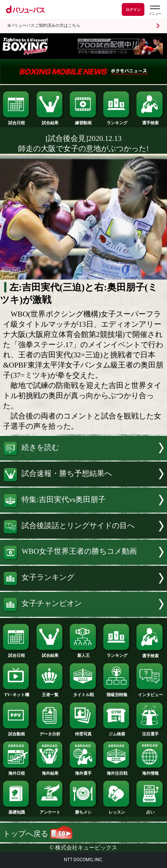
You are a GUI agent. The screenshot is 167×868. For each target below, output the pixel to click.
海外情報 (150, 771)
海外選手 (83, 771)
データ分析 (50, 732)
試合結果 (50, 121)
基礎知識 (17, 810)
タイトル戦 (83, 693)
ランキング (117, 121)
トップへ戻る (38, 834)
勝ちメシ (83, 810)
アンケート (50, 810)
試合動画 (17, 732)
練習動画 (83, 121)
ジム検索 (117, 732)
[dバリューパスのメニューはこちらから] (155, 10)
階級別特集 (117, 693)
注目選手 (150, 732)
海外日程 (17, 771)
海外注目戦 (117, 771)
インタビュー (150, 693)
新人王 (83, 653)
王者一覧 (50, 693)
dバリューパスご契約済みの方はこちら (44, 25)
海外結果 (50, 771)
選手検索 (150, 121)
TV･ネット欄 (17, 693)
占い (150, 810)
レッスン (117, 810)
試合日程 (17, 121)
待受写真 (83, 732)
